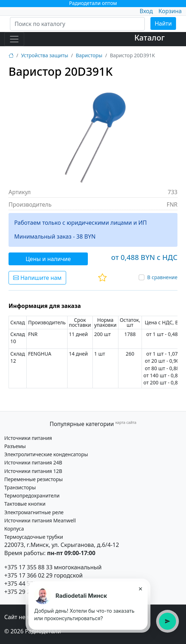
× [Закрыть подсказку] (140, 589)
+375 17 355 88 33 (28, 567)
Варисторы (89, 55)
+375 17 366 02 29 (28, 575)
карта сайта (126, 422)
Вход (146, 11)
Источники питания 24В (33, 462)
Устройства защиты (44, 55)
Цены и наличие (48, 259)
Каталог (150, 38)
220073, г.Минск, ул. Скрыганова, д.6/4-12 (62, 545)
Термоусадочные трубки (34, 537)
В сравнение (162, 277)
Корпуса (14, 529)
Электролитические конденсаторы (46, 454)
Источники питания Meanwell (40, 520)
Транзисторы (20, 487)
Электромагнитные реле (34, 512)
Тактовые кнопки (25, 504)
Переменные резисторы (33, 479)
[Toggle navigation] (14, 39)
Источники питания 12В (33, 471)
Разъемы (15, 446)
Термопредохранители (32, 496)
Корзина (170, 11)
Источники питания (28, 438)
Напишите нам (37, 278)
